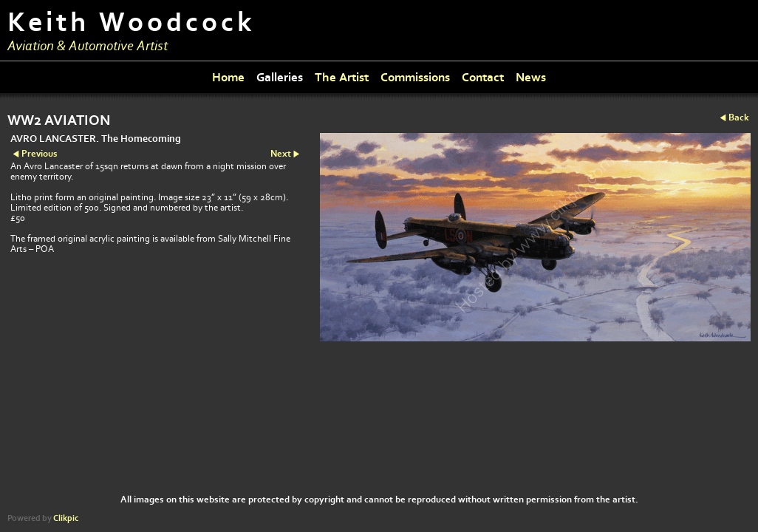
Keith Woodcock (132, 23)
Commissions (415, 77)
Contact (483, 77)
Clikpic (66, 518)
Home (228, 77)
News (531, 77)
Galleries (280, 77)
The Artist (342, 77)
